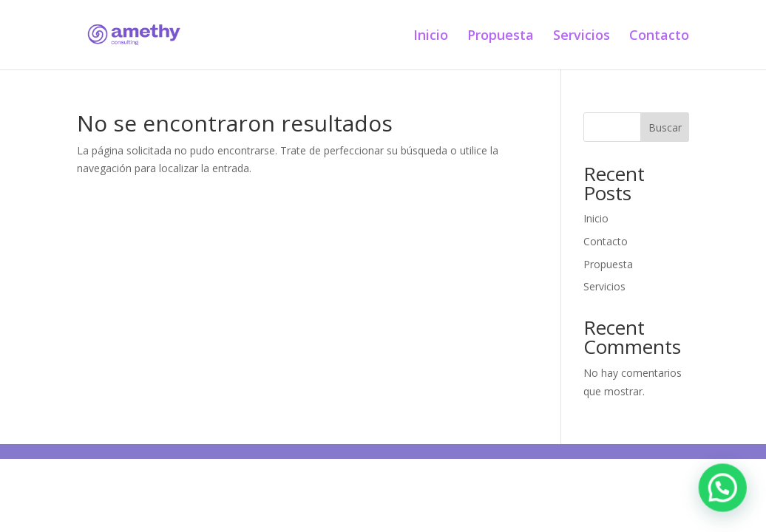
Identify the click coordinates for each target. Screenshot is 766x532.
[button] (726, 498)
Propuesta (501, 37)
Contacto (659, 37)
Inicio (431, 37)
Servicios (582, 37)
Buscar (665, 127)
